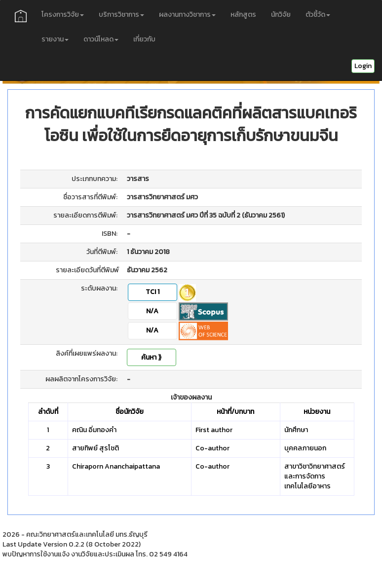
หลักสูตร (243, 15)
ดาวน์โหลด (101, 39)
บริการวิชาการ (121, 15)
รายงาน (55, 39)
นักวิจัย (281, 15)
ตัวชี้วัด (318, 15)
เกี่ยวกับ (144, 39)
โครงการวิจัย (63, 15)
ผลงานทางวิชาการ (187, 15)
